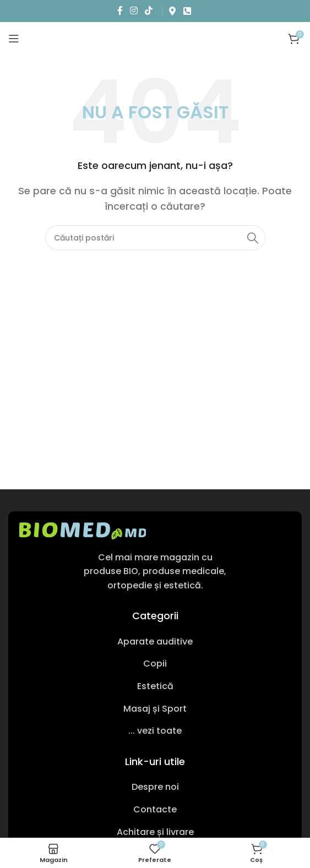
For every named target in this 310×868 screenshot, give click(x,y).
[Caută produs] (155, 238)
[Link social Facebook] (120, 11)
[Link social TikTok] (149, 11)
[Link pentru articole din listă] (155, 642)
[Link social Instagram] (134, 11)
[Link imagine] (83, 530)
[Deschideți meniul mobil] (14, 39)
